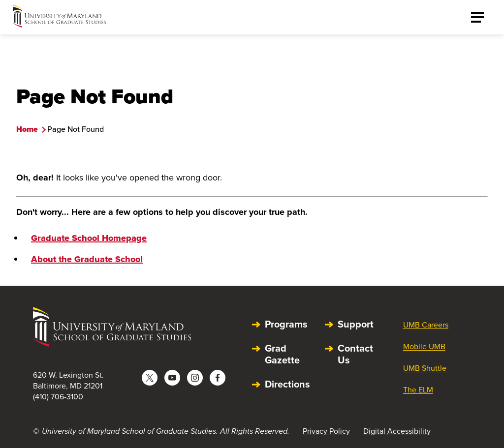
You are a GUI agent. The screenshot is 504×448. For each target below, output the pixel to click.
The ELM (418, 390)
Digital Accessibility (397, 431)
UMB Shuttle (425, 368)
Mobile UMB (424, 346)
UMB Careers (426, 325)
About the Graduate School (87, 259)
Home (27, 129)
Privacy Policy (326, 431)
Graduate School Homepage (89, 238)
